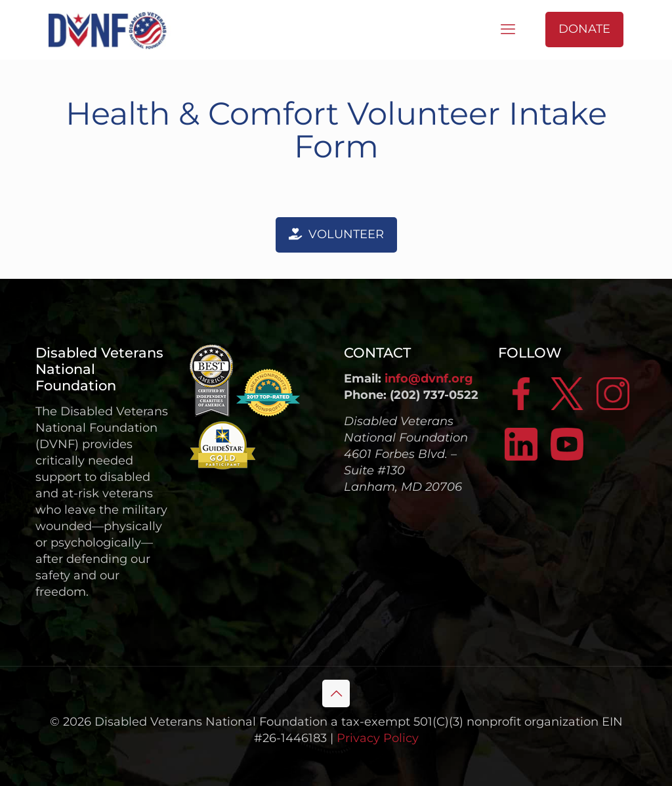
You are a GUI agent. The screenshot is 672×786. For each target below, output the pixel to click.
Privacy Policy (378, 738)
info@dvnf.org (429, 379)
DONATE (584, 29)
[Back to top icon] (336, 693)
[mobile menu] (508, 30)
